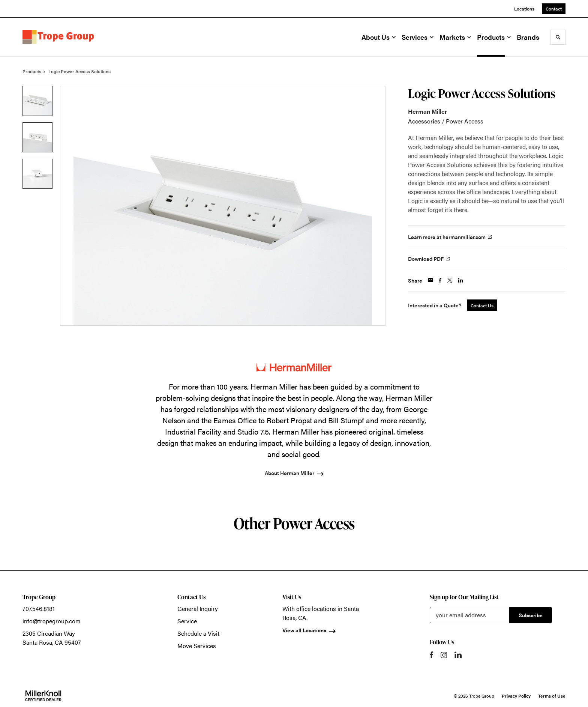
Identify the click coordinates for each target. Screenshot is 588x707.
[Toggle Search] (558, 37)
